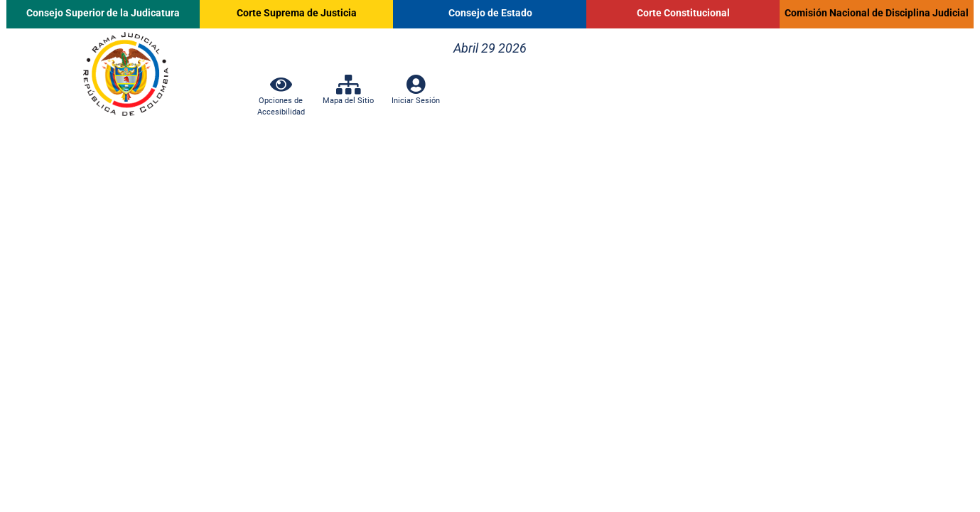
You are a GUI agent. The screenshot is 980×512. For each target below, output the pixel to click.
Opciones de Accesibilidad (281, 100)
